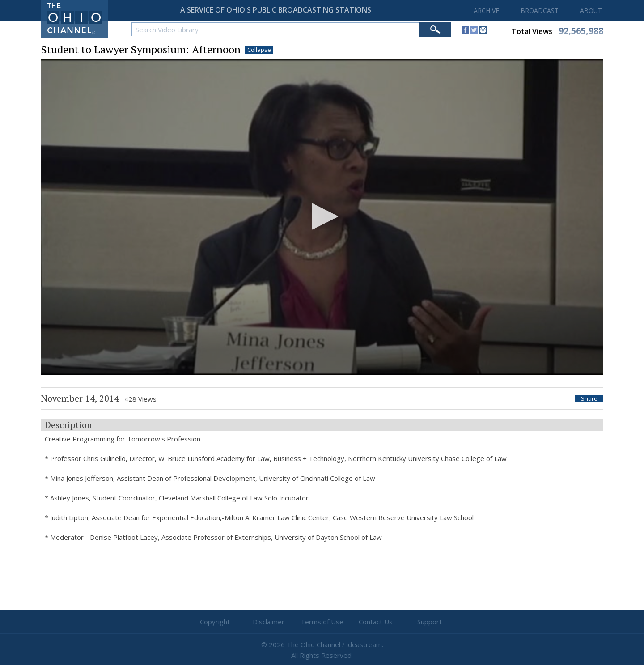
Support (430, 622)
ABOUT (591, 11)
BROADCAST (540, 11)
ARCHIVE (486, 11)
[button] (322, 216)
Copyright (215, 622)
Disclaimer (269, 622)
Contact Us (376, 622)
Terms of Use (322, 622)
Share (589, 399)
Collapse (259, 50)
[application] (322, 217)
